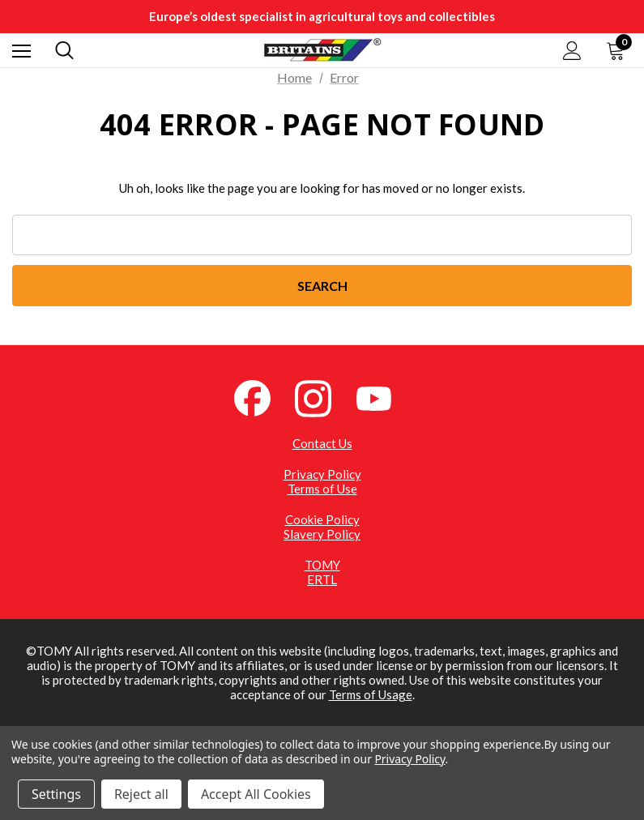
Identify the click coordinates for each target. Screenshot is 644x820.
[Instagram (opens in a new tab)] (322, 397)
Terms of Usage (371, 694)
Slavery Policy (322, 534)
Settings (56, 794)
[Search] (64, 50)
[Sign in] (572, 51)
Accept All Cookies (256, 794)
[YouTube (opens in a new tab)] (383, 397)
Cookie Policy (322, 519)
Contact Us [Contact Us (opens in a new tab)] (322, 443)
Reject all (141, 794)
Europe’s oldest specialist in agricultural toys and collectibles (322, 16)
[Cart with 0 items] (619, 50)
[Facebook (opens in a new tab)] (262, 397)
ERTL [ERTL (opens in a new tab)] (322, 579)
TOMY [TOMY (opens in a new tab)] (322, 565)
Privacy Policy (322, 474)
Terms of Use (322, 489)
